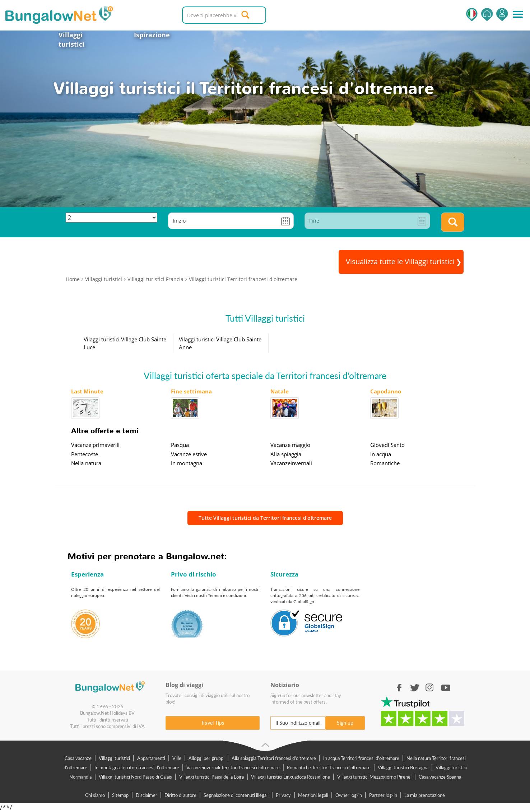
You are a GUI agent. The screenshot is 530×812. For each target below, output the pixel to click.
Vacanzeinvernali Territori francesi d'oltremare (233, 767)
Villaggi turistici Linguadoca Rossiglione (290, 777)
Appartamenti (151, 758)
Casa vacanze (78, 758)
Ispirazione (152, 35)
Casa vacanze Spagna (440, 777)
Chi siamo (95, 795)
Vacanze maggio (290, 445)
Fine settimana (191, 391)
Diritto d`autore (180, 795)
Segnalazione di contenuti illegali (236, 795)
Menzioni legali (313, 795)
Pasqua (180, 445)
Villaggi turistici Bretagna (403, 767)
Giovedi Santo (387, 445)
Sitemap (120, 795)
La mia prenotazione (425, 795)
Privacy (283, 795)
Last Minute (87, 391)
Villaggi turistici (71, 39)
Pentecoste (85, 454)
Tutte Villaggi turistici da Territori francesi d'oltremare (265, 518)
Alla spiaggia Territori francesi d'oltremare (274, 758)
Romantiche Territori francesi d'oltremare (329, 767)
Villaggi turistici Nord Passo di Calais (135, 777)
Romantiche (385, 463)
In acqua (381, 454)
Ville (177, 758)
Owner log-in (349, 795)
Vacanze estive (189, 454)
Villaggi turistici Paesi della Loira (211, 777)
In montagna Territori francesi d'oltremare (137, 767)
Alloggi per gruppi (206, 758)
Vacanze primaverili (95, 445)
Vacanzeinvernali (291, 463)
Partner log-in (383, 795)
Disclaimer (147, 795)
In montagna (187, 463)
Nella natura (86, 463)
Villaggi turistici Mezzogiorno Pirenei (374, 777)
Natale (280, 391)
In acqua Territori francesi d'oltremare (361, 758)
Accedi (502, 15)
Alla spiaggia (286, 454)
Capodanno (386, 391)
